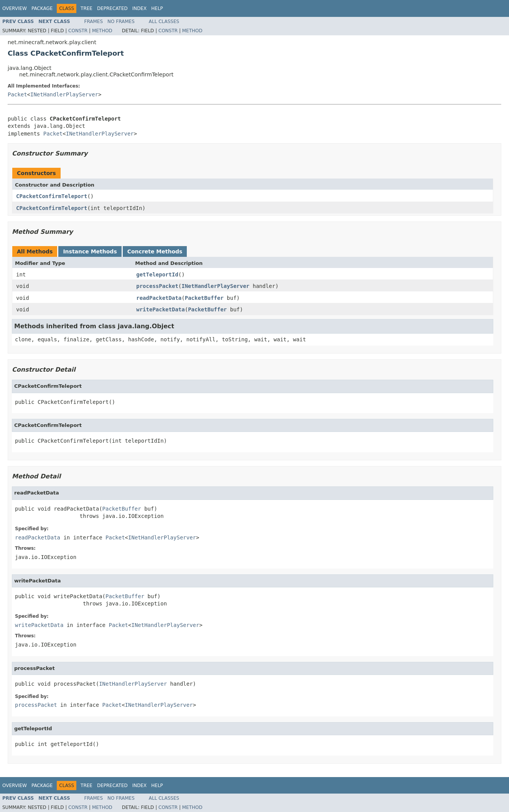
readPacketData (159, 298)
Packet (17, 94)
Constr (78, 31)
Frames (94, 21)
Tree (86, 8)
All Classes (164, 21)
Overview (15, 8)
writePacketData (160, 309)
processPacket (157, 286)
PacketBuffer (204, 298)
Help (157, 8)
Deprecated (112, 8)
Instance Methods (90, 251)
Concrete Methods (155, 251)
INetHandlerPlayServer (64, 94)
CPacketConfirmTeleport (52, 196)
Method (102, 31)
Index (140, 8)
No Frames (121, 21)
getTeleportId (157, 275)
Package (42, 8)
